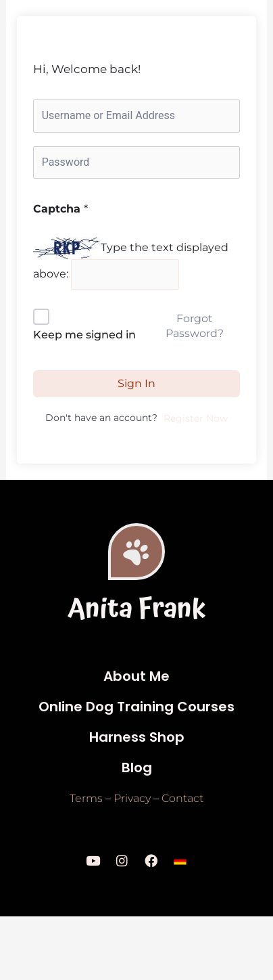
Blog (137, 767)
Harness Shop (137, 737)
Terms (86, 798)
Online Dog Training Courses (136, 707)
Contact (182, 798)
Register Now (196, 418)
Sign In (136, 383)
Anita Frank (137, 609)
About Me (136, 676)
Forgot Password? (195, 326)
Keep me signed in (84, 335)
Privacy (132, 798)
